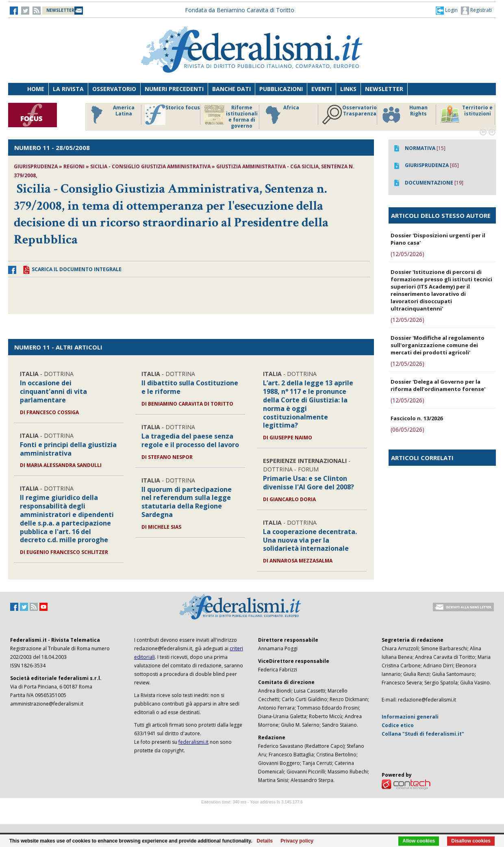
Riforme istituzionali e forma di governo (231, 117)
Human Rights (404, 115)
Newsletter (384, 89)
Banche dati (231, 89)
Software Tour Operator (252, 811)
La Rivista (68, 89)
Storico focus (173, 115)
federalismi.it (193, 742)
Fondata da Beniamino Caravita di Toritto (240, 10)
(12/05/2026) (407, 254)
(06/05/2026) (407, 429)
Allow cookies (419, 841)
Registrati (476, 11)
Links (348, 89)
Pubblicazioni (281, 89)
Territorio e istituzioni (466, 115)
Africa (281, 115)
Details (265, 841)
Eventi (322, 89)
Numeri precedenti (174, 89)
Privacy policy (297, 841)
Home (36, 89)
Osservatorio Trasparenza (349, 115)
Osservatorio (114, 89)
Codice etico (398, 725)
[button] (447, 10)
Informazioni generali (410, 717)
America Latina (110, 115)
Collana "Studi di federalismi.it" (423, 734)
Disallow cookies (471, 841)
